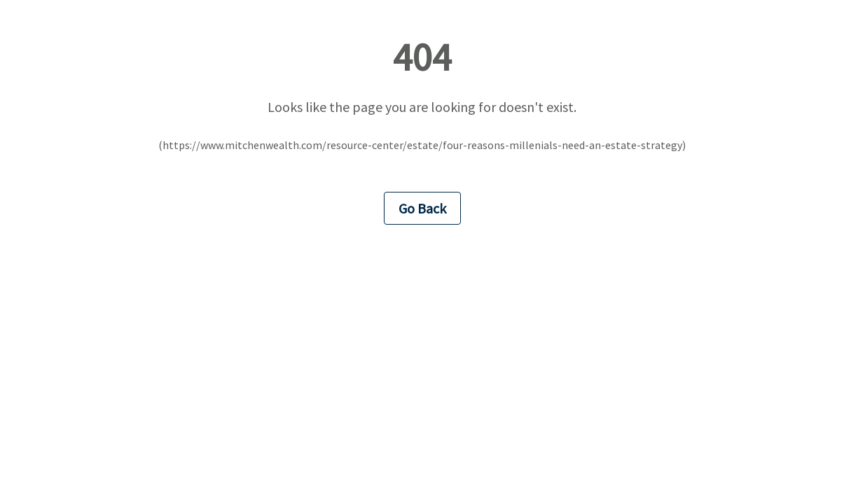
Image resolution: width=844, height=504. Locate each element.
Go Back (422, 208)
